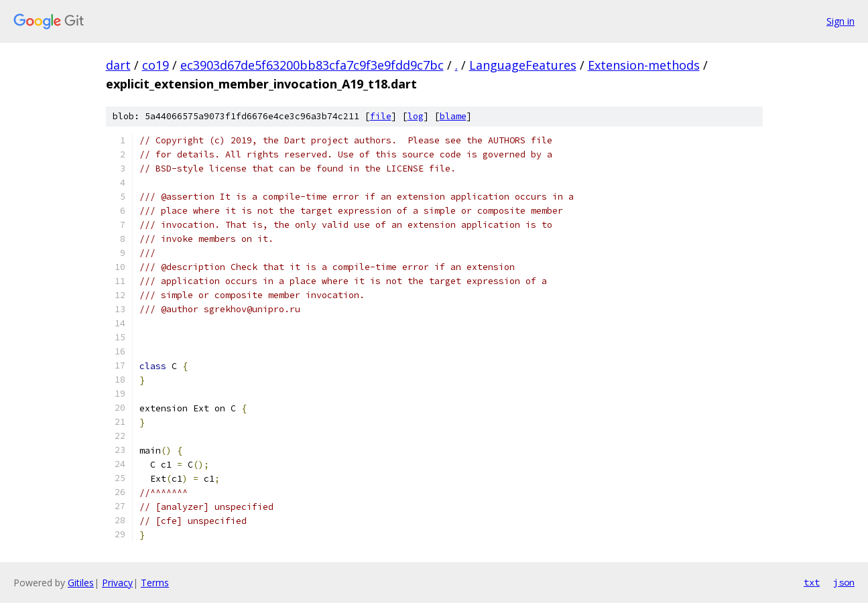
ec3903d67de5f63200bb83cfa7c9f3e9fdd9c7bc (312, 65)
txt (812, 582)
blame (453, 116)
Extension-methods (644, 65)
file (381, 116)
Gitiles (81, 583)
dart (118, 65)
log (416, 116)
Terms (155, 583)
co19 (156, 65)
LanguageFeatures (523, 65)
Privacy (117, 583)
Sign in (841, 21)
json (844, 582)
